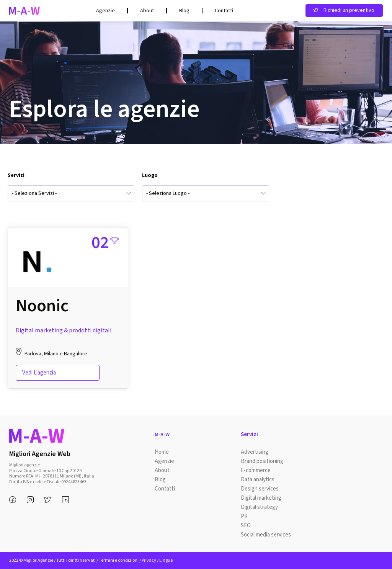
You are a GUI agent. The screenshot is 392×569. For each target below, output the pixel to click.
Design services (260, 489)
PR (244, 516)
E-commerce (256, 470)
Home (162, 452)
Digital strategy (259, 507)
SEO (246, 526)
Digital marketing (261, 498)
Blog (184, 11)
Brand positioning (262, 461)
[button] (344, 11)
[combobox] (71, 193)
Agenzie (105, 11)
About (147, 11)
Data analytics (258, 480)
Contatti (224, 11)
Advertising (255, 452)
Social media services (266, 535)
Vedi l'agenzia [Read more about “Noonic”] (39, 373)
